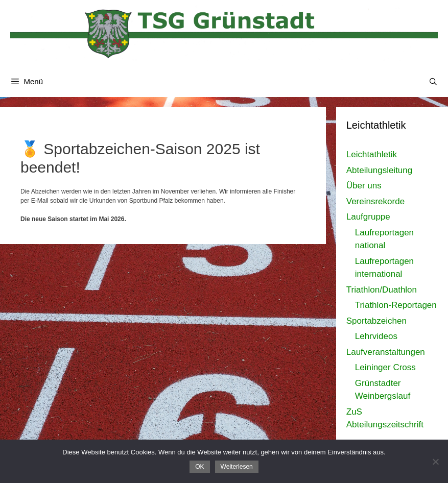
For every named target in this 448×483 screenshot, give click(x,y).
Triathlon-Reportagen (396, 305)
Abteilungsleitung (379, 170)
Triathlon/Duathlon (382, 290)
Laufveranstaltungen (386, 352)
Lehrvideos (376, 336)
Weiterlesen (237, 467)
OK (199, 467)
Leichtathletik (372, 154)
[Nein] (435, 462)
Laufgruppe (368, 217)
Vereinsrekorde (375, 201)
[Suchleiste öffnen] (433, 82)
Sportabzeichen (376, 321)
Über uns (364, 186)
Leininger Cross (385, 367)
